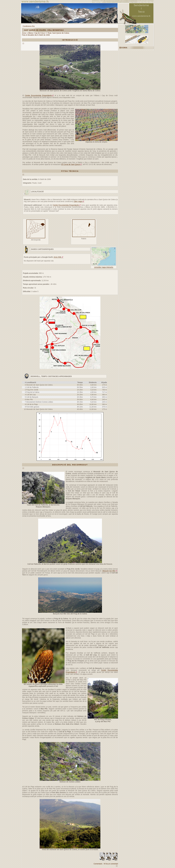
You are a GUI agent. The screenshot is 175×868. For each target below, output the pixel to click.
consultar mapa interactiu (104, 267)
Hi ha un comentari (111, 864)
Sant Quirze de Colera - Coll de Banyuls (44, 30)
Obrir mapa (78, 201)
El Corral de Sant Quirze (71, 164)
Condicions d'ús (29, 26)
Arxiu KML (58, 257)
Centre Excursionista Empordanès (38, 95)
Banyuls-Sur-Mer (109, 571)
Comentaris (98, 864)
